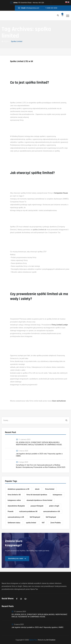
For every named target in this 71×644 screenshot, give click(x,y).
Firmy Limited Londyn (60, 325)
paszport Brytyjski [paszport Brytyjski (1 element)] (37, 506)
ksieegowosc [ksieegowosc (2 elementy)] (57, 495)
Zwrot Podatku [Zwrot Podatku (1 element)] (56, 523)
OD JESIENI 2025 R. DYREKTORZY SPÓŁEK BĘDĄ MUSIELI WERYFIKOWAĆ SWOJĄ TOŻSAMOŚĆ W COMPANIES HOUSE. (39, 444)
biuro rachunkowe (59, 401)
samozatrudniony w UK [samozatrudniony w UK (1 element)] (16, 517)
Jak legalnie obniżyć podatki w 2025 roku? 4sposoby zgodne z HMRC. (39, 455)
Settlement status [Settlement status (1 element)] (14, 523)
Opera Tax (33, 640)
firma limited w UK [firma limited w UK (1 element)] (14, 495)
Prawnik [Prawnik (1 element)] (11, 511)
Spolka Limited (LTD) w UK (22, 61)
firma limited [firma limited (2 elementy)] (50, 489)
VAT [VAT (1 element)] (43, 523)
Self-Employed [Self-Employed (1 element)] (35, 517)
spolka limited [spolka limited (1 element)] (31, 523)
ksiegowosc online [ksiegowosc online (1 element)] (14, 500)
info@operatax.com (33, 8)
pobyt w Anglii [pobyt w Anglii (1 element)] (54, 506)
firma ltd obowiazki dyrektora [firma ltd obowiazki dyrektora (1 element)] (37, 495)
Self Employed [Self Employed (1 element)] (51, 517)
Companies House (61, 193)
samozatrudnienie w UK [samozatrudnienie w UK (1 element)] (51, 511)
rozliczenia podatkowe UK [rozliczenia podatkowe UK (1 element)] (28, 511)
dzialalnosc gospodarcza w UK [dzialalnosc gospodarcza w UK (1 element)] (19, 489)
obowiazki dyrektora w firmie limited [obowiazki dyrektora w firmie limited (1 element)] (39, 500)
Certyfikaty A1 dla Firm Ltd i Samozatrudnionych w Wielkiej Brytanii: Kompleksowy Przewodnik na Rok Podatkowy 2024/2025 (41, 466)
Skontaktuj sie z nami (16, 559)
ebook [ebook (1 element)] (37, 489)
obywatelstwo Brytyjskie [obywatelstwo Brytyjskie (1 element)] (16, 506)
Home (5, 41)
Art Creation (51, 640)
